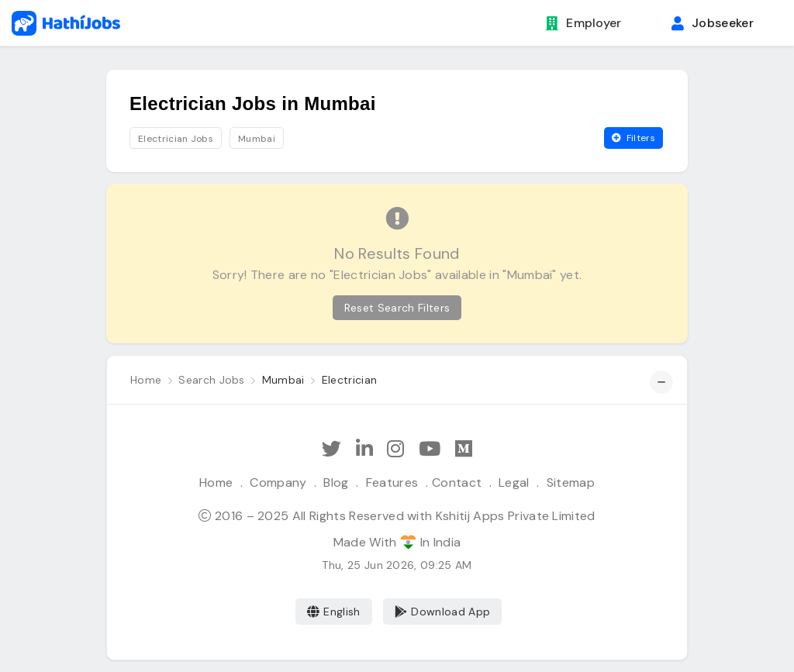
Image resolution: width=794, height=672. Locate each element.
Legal (514, 482)
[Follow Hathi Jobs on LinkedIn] (364, 449)
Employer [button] (584, 23)
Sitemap (571, 482)
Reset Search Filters (397, 308)
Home (216, 482)
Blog (336, 482)
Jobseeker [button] (713, 23)
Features (392, 482)
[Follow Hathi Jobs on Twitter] (331, 449)
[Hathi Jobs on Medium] (464, 449)
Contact (457, 482)
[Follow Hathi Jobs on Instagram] (395, 449)
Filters (633, 138)
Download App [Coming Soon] (442, 612)
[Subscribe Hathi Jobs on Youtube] (430, 449)
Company (278, 482)
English (334, 612)
